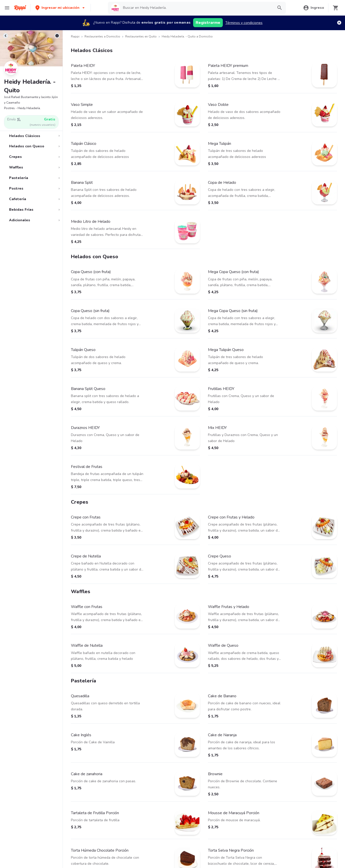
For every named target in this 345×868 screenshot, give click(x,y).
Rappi (75, 36)
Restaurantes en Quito (141, 36)
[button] (60, 8)
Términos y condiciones (244, 23)
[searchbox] (197, 8)
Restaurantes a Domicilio (102, 36)
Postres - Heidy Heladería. (22, 108)
